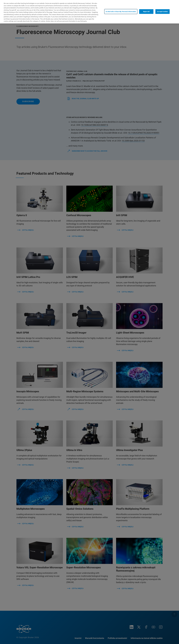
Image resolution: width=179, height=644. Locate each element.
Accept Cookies (163, 12)
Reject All (146, 12)
